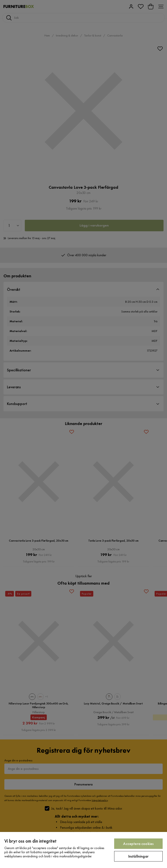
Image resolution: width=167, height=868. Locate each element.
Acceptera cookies (138, 844)
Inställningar (138, 856)
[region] (83, 850)
